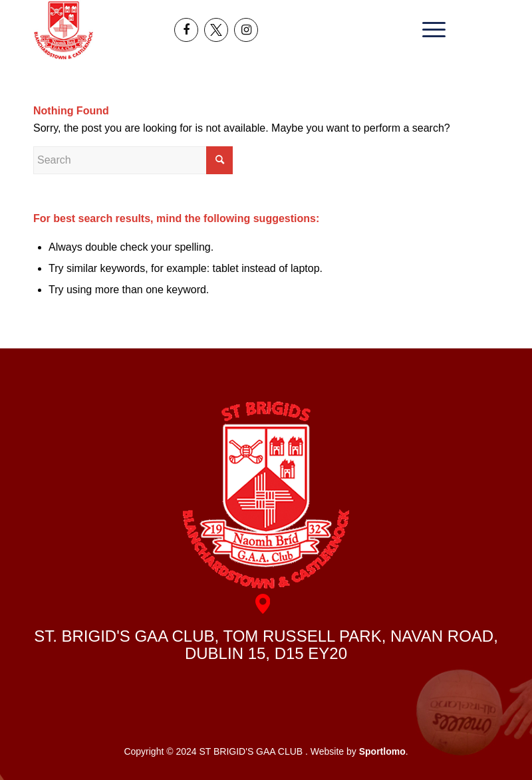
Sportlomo (382, 751)
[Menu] (431, 30)
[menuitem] (431, 30)
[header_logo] (64, 30)
